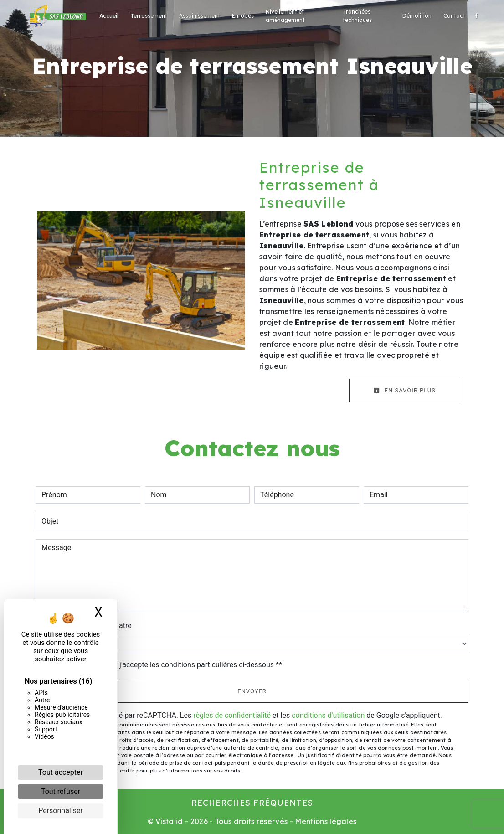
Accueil (109, 16)
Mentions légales (325, 821)
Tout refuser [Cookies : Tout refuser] (61, 791)
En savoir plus (405, 390)
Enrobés (243, 16)
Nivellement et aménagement (285, 16)
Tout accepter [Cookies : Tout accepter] (61, 772)
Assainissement (200, 16)
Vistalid (169, 821)
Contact (454, 16)
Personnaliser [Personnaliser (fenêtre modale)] (61, 811)
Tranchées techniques (357, 16)
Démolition (417, 16)
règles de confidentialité (232, 715)
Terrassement (149, 16)
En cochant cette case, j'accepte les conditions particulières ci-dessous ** (163, 665)
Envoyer (252, 691)
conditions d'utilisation (328, 715)
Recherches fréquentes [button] (252, 803)
